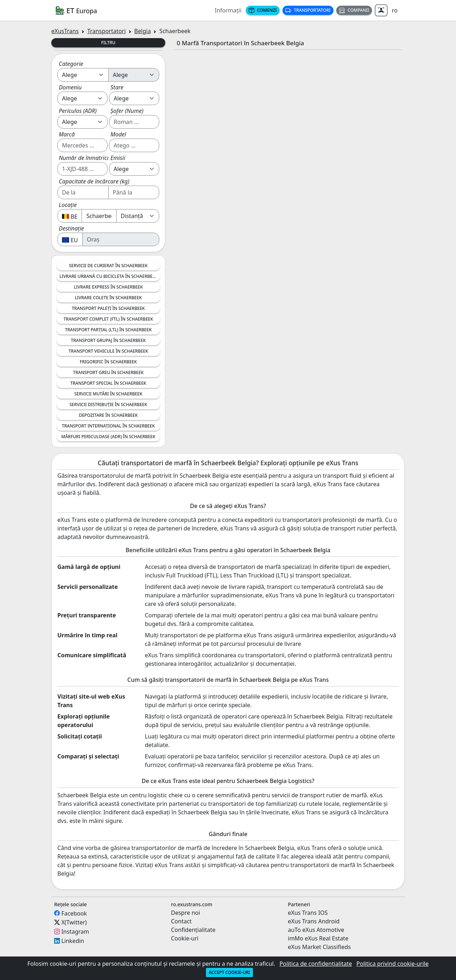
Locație (68, 205)
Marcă (67, 134)
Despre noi (185, 913)
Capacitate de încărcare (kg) (94, 181)
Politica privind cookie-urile (392, 964)
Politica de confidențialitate (316, 964)
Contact (181, 921)
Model (118, 134)
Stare (117, 87)
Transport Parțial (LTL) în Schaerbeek (108, 330)
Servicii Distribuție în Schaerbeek (108, 405)
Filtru (108, 43)
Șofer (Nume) (127, 111)
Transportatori (308, 10)
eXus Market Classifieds (319, 947)
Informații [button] (228, 10)
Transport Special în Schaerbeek (108, 383)
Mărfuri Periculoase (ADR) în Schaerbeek (108, 437)
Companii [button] (354, 10)
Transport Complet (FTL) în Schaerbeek (108, 319)
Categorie (71, 64)
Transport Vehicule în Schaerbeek (108, 351)
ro (395, 10)
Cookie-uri (185, 938)
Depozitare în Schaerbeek (108, 415)
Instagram (75, 932)
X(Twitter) (74, 922)
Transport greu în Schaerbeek (108, 372)
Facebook (74, 913)
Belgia (143, 31)
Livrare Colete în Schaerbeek (108, 298)
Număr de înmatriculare (89, 158)
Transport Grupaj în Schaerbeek (108, 340)
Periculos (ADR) (78, 111)
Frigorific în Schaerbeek (108, 362)
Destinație (71, 228)
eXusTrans (65, 31)
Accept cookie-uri (229, 972)
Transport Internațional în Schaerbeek (108, 426)
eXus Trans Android (314, 921)
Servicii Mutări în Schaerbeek (108, 394)
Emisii (118, 158)
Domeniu (70, 87)
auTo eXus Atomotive (316, 930)
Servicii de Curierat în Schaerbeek (108, 266)
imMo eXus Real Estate (318, 938)
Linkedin (73, 941)
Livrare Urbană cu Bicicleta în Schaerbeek (108, 276)
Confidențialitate (193, 930)
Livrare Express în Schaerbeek (108, 287)
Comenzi (263, 10)
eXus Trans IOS (308, 913)
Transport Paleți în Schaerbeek (108, 308)
